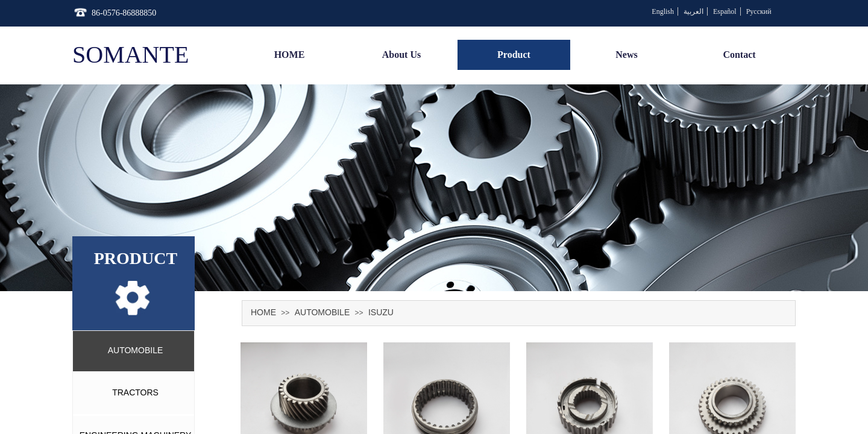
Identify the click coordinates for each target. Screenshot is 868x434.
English (663, 11)
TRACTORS (135, 392)
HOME (263, 312)
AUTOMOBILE (322, 312)
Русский (759, 11)
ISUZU (381, 312)
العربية (693, 11)
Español (725, 11)
